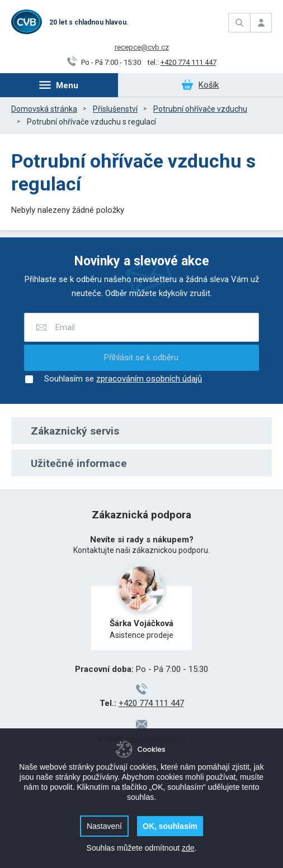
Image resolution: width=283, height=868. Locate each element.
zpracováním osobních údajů (149, 379)
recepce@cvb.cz (142, 47)
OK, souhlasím (170, 826)
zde (188, 848)
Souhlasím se (113, 379)
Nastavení (104, 826)
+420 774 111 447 (188, 62)
